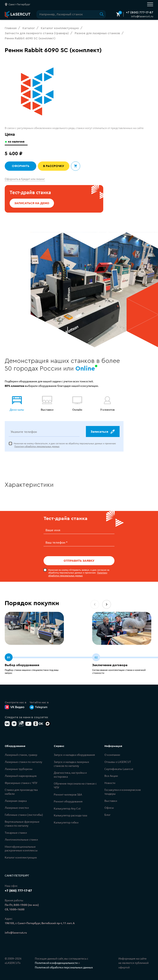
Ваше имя (53, 530)
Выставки (111, 800)
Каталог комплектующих (21, 857)
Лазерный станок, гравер (21, 754)
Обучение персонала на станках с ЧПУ (75, 785)
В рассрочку (54, 166)
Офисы (109, 807)
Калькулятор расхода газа (70, 815)
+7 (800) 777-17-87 (140, 12)
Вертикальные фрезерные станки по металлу (22, 823)
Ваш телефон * (57, 542)
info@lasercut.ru (142, 17)
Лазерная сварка (16, 800)
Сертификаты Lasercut (119, 769)
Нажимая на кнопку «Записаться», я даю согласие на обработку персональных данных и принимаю (65, 445)
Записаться (102, 432)
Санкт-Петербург (17, 875)
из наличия (17, 142)
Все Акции (111, 775)
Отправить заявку (79, 560)
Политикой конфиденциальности (56, 962)
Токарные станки (16, 832)
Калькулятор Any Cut (67, 808)
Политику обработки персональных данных (37, 447)
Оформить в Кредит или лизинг (25, 179)
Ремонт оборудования (68, 801)
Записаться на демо (32, 203)
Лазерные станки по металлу (23, 762)
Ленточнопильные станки (21, 839)
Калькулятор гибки (66, 822)
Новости (110, 783)
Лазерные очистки (17, 807)
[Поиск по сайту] (71, 14)
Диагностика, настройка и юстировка (70, 774)
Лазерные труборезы (19, 769)
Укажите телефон (24, 432)
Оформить (20, 166)
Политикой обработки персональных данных (64, 967)
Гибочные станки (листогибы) (24, 814)
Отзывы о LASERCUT (118, 762)
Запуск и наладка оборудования (74, 754)
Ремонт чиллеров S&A (68, 794)
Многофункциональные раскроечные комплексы (21, 848)
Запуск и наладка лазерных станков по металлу (71, 763)
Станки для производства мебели (21, 791)
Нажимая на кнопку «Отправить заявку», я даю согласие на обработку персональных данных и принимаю (79, 572)
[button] (107, 604)
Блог (107, 814)
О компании (112, 754)
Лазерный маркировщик (21, 775)
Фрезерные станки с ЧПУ (21, 783)
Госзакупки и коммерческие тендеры (123, 791)
